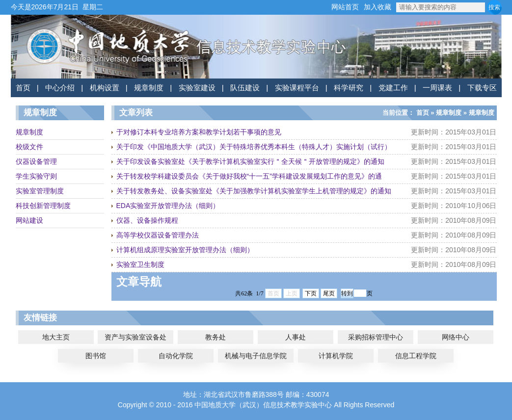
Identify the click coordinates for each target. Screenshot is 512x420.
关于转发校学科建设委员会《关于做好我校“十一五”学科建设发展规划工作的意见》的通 (249, 176)
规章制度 (149, 88)
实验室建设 (197, 88)
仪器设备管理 (36, 161)
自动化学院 (176, 356)
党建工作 (393, 88)
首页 (23, 88)
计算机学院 (336, 356)
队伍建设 (245, 88)
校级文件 (29, 147)
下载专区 (482, 88)
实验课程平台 (297, 88)
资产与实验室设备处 (135, 337)
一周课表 (437, 88)
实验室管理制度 (40, 191)
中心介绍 (60, 88)
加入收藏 (377, 7)
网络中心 (456, 337)
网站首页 (345, 7)
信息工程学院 (416, 356)
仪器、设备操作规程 (147, 220)
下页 (311, 293)
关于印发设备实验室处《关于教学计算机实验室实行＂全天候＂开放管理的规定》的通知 (250, 161)
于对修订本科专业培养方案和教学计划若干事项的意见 (199, 132)
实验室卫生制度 (140, 264)
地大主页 (56, 337)
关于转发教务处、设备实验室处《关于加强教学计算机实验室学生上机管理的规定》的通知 (254, 191)
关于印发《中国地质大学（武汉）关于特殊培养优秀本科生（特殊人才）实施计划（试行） (254, 147)
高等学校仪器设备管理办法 (158, 235)
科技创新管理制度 (43, 206)
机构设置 (105, 88)
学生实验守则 (36, 176)
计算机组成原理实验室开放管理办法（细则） (185, 250)
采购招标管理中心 (376, 337)
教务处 (216, 337)
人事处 (296, 337)
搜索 (494, 7)
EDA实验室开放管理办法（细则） (168, 206)
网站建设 (29, 220)
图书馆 (96, 356)
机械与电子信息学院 (256, 356)
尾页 (329, 293)
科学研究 (349, 88)
